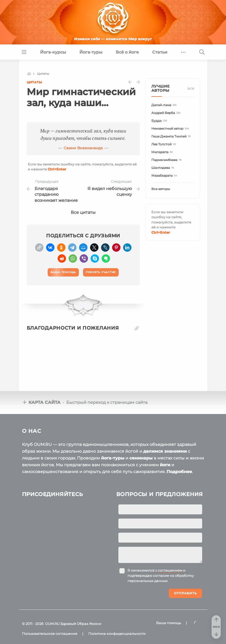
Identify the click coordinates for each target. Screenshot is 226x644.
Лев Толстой (165, 144)
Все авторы (161, 189)
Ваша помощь (169, 623)
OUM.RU (52, 624)
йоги (165, 465)
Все (191, 88)
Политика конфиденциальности (117, 634)
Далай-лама (165, 105)
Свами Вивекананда (83, 148)
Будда (160, 121)
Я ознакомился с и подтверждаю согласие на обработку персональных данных (161, 576)
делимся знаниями (165, 451)
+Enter (57, 169)
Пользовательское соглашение (50, 634)
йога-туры (113, 458)
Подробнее (179, 472)
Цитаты (34, 82)
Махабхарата (165, 176)
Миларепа (163, 152)
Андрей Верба (167, 113)
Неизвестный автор (171, 128)
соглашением (170, 570)
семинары (141, 458)
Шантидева (164, 168)
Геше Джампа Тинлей (172, 136)
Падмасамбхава (167, 160)
